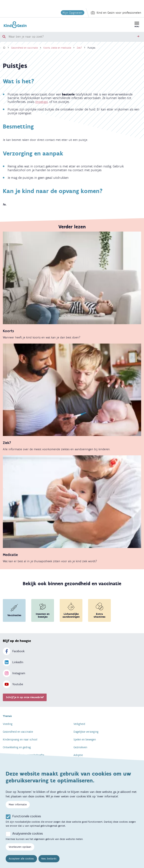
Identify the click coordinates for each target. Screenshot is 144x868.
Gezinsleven (80, 747)
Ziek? (79, 48)
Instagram (14, 673)
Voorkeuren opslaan (20, 850)
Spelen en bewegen (85, 739)
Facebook (14, 651)
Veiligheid (79, 724)
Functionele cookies (27, 819)
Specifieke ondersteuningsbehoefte (23, 755)
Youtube (13, 684)
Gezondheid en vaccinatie (24, 48)
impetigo (41, 102)
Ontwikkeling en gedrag (17, 747)
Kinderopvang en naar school (20, 739)
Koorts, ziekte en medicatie (57, 48)
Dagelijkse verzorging (86, 732)
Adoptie (78, 755)
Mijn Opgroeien (72, 13)
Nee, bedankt (49, 861)
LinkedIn (13, 662)
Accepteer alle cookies (21, 861)
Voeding (8, 724)
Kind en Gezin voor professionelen (116, 13)
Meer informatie (18, 807)
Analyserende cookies (28, 836)
